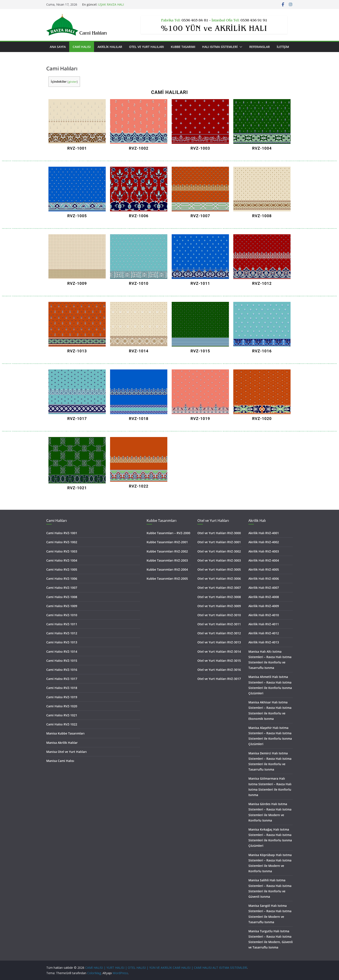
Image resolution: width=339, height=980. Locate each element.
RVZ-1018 (139, 419)
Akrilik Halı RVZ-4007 (264, 588)
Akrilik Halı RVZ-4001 (264, 533)
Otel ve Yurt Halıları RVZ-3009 (219, 606)
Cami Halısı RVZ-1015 (62, 661)
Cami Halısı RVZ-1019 (62, 697)
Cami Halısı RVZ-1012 (62, 633)
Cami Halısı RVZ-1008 (62, 597)
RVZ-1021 (77, 488)
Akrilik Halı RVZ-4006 (264, 579)
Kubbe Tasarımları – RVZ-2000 (168, 533)
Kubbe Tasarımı (183, 47)
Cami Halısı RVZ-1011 (62, 624)
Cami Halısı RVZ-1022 (62, 724)
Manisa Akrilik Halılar (62, 743)
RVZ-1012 (262, 283)
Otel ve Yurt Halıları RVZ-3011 (219, 624)
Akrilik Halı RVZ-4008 (264, 597)
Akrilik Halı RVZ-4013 (264, 642)
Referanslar (260, 47)
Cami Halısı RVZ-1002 (62, 542)
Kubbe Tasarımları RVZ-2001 (167, 542)
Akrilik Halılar (110, 47)
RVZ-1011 (200, 283)
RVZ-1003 (200, 148)
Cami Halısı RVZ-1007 (62, 588)
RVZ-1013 (77, 351)
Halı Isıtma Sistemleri (220, 47)
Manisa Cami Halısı (60, 761)
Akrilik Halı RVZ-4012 (264, 633)
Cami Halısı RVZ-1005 (62, 569)
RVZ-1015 (200, 351)
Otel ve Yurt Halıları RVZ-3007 (219, 588)
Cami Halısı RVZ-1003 (62, 551)
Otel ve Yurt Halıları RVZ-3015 (219, 661)
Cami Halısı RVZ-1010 (62, 615)
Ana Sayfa (58, 47)
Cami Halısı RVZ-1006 (62, 579)
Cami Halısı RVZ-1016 (62, 670)
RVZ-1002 (139, 148)
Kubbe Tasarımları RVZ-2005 (167, 579)
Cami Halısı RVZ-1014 (62, 651)
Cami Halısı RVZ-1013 (62, 642)
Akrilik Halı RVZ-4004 (264, 560)
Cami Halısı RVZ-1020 (62, 706)
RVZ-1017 (77, 419)
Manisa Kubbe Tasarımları (65, 733)
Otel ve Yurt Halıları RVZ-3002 (219, 551)
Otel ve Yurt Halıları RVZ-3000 (219, 533)
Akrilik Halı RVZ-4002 (264, 542)
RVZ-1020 (262, 419)
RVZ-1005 (77, 216)
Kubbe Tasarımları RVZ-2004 (167, 569)
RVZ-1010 (139, 283)
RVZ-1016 (262, 351)
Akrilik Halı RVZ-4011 (264, 624)
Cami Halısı (82, 47)
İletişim (283, 47)
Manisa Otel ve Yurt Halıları (66, 752)
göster (73, 82)
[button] (240, 47)
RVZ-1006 (139, 216)
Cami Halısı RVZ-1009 (62, 606)
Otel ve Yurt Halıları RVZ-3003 (219, 560)
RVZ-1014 (139, 351)
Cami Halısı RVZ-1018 (62, 688)
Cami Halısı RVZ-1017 (62, 679)
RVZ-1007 (200, 216)
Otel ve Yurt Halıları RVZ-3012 (219, 633)
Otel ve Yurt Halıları (146, 47)
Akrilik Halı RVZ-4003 (264, 551)
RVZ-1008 (262, 216)
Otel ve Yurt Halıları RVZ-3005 (219, 569)
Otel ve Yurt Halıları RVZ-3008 (219, 597)
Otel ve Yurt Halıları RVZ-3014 (219, 651)
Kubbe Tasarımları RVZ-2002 (167, 551)
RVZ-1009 (77, 283)
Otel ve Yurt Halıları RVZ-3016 (219, 670)
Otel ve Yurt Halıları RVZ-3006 (219, 579)
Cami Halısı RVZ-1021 (62, 715)
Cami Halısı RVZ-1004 (62, 560)
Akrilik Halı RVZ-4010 (264, 615)
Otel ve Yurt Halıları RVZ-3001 (219, 542)
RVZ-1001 (77, 148)
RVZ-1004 (262, 148)
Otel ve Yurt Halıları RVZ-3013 (219, 642)
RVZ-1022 (139, 486)
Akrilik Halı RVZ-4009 (264, 606)
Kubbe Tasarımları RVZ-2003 (167, 560)
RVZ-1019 (200, 419)
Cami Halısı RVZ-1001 (62, 533)
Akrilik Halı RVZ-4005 (264, 569)
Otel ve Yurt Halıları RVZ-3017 (219, 679)
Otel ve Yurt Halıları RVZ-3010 (219, 615)
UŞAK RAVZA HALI (111, 4)
